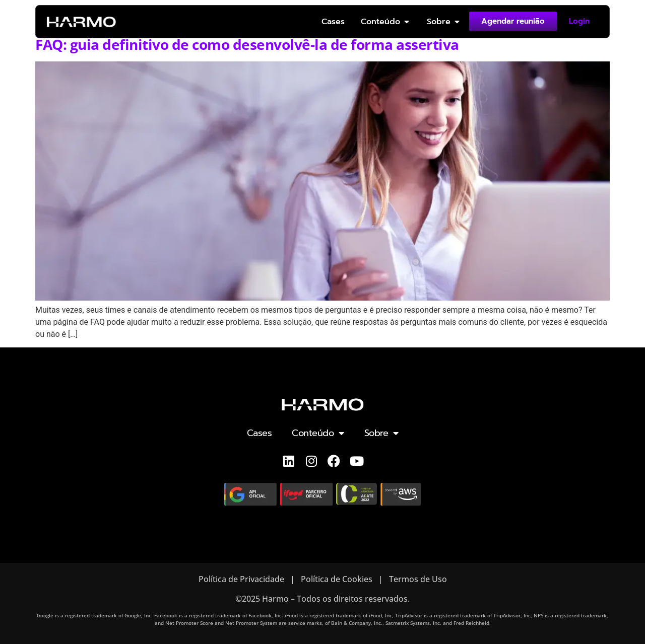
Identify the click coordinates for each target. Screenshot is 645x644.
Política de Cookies (337, 579)
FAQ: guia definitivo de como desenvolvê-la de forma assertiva (247, 44)
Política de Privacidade (241, 579)
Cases (260, 433)
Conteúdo (318, 433)
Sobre (381, 433)
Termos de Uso (418, 579)
